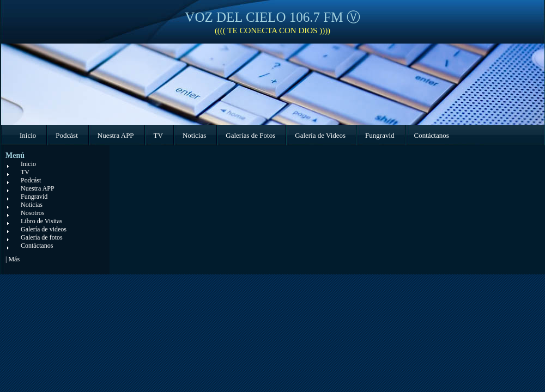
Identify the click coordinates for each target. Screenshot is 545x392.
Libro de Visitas (41, 221)
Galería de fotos (42, 237)
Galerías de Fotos (250, 135)
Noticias (194, 135)
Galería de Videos (320, 135)
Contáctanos (432, 135)
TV (158, 135)
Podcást (66, 135)
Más (14, 259)
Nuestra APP (116, 135)
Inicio (28, 135)
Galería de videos (44, 229)
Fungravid (380, 135)
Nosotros (32, 213)
